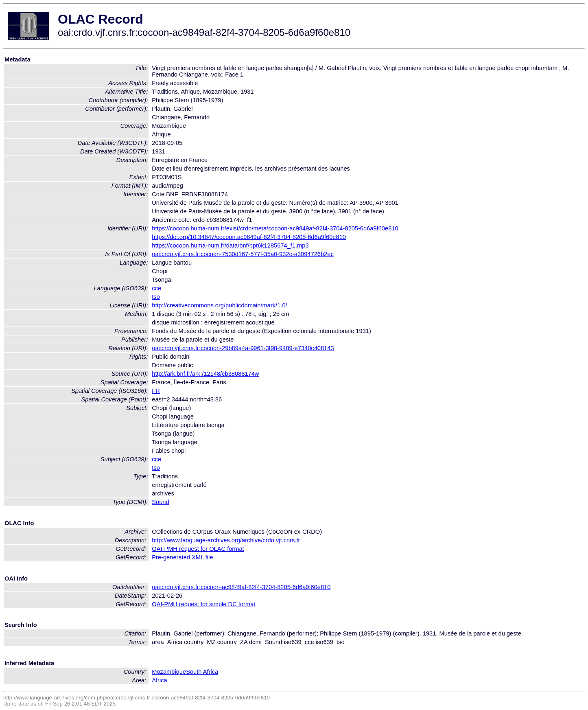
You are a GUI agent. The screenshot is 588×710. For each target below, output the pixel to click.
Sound (160, 502)
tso (156, 297)
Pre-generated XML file (182, 557)
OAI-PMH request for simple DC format (203, 604)
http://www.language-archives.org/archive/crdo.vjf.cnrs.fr (226, 540)
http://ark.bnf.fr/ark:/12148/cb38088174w (205, 374)
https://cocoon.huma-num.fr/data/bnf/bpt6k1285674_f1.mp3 (230, 245)
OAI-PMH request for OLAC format (198, 549)
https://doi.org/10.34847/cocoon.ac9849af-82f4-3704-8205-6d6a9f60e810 (249, 237)
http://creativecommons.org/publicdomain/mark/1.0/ (219, 305)
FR (156, 391)
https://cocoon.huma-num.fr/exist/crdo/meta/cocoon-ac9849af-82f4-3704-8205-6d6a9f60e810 (275, 228)
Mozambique (169, 672)
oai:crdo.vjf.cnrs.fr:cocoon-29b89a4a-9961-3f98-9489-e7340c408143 (243, 348)
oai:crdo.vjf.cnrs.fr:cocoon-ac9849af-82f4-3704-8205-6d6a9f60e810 (241, 587)
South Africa (202, 672)
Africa (159, 680)
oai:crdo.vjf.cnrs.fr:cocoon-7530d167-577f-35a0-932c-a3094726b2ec (243, 254)
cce (156, 288)
